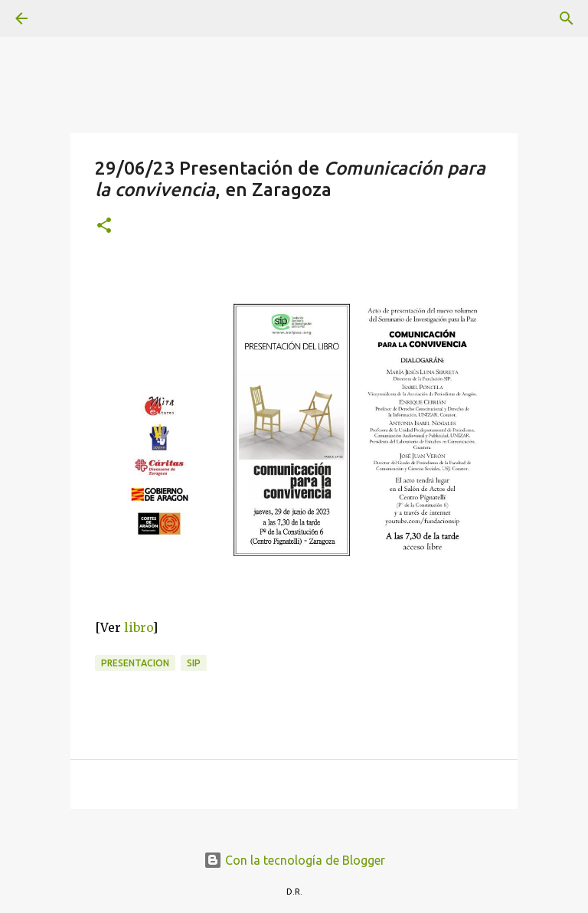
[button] (104, 226)
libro (138, 627)
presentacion (135, 663)
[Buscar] (64, 18)
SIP (194, 663)
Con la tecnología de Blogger (294, 860)
